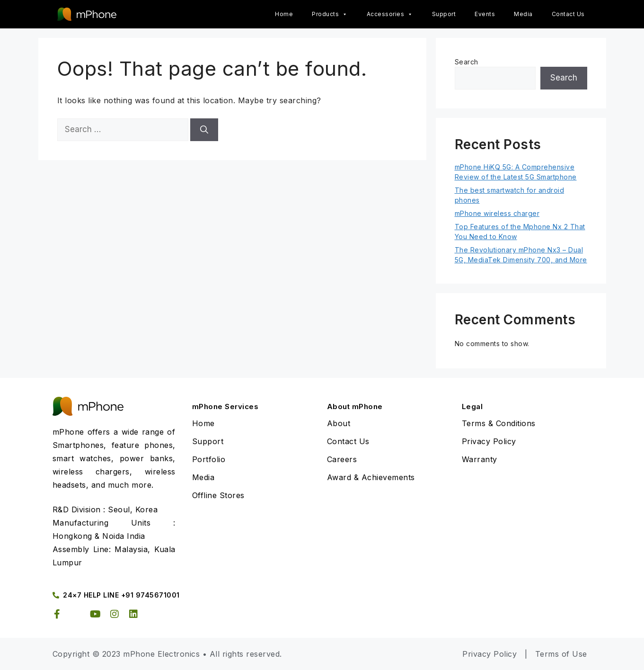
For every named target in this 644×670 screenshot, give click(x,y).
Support (444, 14)
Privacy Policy (489, 441)
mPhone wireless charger (497, 213)
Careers (342, 459)
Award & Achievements (371, 477)
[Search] (204, 130)
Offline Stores (218, 495)
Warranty (480, 459)
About (339, 423)
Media (523, 14)
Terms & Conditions (499, 423)
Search (467, 62)
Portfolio (209, 459)
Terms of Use (561, 654)
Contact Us (568, 14)
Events (485, 14)
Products (330, 14)
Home (284, 14)
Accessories (390, 14)
